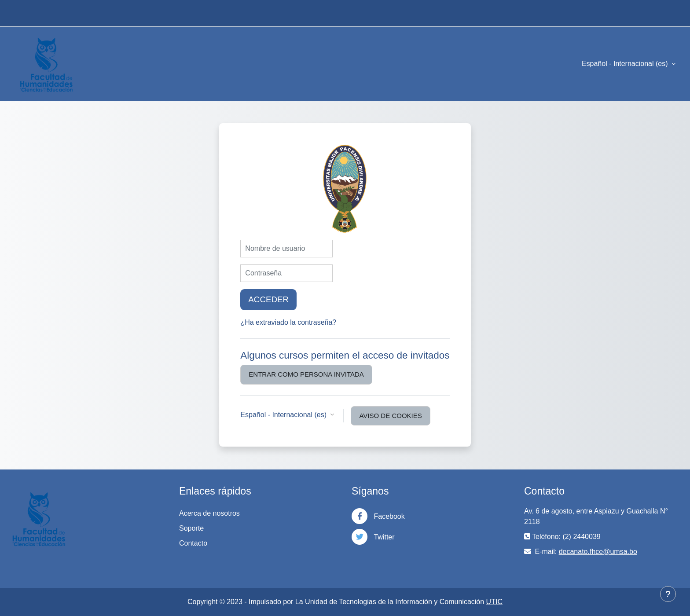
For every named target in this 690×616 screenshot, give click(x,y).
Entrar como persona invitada (306, 374)
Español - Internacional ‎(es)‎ (626, 64)
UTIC (494, 602)
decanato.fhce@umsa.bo (598, 552)
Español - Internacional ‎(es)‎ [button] (284, 415)
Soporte (191, 528)
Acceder (268, 299)
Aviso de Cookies (390, 416)
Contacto (193, 543)
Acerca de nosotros (209, 513)
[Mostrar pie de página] (668, 594)
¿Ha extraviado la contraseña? (288, 322)
